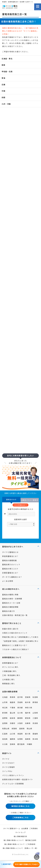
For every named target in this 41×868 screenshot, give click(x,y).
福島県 (13, 702)
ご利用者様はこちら (20, 817)
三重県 (35, 718)
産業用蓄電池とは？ (10, 663)
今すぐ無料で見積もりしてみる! (26, 864)
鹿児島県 (21, 744)
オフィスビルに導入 (10, 667)
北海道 (5, 697)
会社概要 (25, 828)
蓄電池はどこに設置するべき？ (15, 645)
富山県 (13, 713)
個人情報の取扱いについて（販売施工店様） (21, 840)
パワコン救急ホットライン (13, 775)
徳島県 (20, 734)
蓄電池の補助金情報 (10, 607)
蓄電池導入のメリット (11, 564)
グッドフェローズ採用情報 (13, 784)
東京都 (20, 708)
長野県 (5, 718)
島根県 (22, 728)
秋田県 (35, 697)
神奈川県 (29, 708)
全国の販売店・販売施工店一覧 (15, 615)
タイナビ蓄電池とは (10, 552)
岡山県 (30, 728)
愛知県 (28, 718)
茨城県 (20, 702)
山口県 (13, 734)
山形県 (5, 702)
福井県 (28, 713)
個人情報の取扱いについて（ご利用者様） (20, 844)
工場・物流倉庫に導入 (11, 675)
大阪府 (20, 723)
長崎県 (28, 739)
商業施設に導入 (9, 684)
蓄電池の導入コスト (10, 569)
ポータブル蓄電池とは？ (12, 577)
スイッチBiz (7, 771)
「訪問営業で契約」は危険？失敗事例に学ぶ (20, 641)
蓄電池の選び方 (9, 611)
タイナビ (6, 759)
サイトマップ (20, 832)
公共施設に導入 (9, 679)
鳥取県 (14, 728)
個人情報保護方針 (21, 836)
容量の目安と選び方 (10, 629)
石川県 (20, 713)
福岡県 (13, 739)
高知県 (5, 739)
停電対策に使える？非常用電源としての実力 (20, 637)
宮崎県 (13, 744)
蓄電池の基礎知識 (9, 560)
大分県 (5, 744)
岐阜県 (13, 718)
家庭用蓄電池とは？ (10, 556)
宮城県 (28, 697)
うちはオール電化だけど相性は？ (16, 649)
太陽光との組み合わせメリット (15, 633)
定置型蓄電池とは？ (10, 573)
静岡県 (20, 718)
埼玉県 (5, 708)
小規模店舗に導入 (9, 671)
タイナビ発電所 (9, 767)
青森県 (13, 697)
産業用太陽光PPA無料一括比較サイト (17, 779)
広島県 (5, 734)
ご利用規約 (34, 828)
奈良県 (35, 723)
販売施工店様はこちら (20, 806)
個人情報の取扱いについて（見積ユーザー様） (21, 848)
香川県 (28, 734)
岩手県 (20, 697)
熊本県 (35, 739)
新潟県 (5, 713)
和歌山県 (6, 728)
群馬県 (35, 702)
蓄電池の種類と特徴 (10, 595)
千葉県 (13, 708)
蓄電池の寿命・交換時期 (12, 599)
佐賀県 (20, 739)
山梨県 (35, 713)
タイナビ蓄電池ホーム (12, 828)
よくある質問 (8, 581)
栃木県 (28, 702)
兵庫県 (28, 723)
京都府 (13, 723)
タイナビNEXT (8, 763)
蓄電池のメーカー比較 (11, 603)
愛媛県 (35, 734)
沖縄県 (30, 744)
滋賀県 (5, 723)
